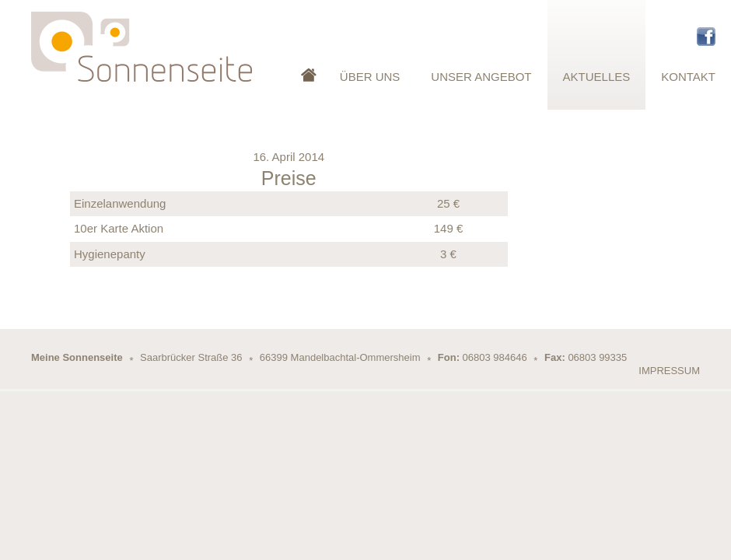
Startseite (309, 55)
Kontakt (688, 77)
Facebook (706, 37)
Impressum (669, 371)
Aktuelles (597, 77)
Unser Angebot (481, 77)
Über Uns (370, 77)
